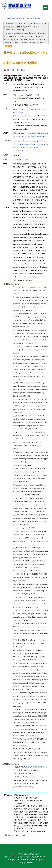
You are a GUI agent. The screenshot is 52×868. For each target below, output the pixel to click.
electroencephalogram (30, 141)
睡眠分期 (16, 133)
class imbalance (27, 151)
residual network (30, 144)
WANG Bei (25, 109)
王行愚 (36, 95)
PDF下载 (11, 70)
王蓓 (21, 95)
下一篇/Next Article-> (33, 19)
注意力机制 (30, 137)
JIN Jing (33, 109)
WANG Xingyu (18, 112)
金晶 (26, 95)
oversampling (37, 151)
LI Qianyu (17, 109)
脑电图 (23, 133)
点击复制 (8, 46)
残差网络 (41, 133)
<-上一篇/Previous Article (14, 19)
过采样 (45, 137)
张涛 (31, 95)
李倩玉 (16, 95)
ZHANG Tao (42, 109)
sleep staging (17, 141)
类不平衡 (38, 137)
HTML (23, 70)
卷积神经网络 (31, 133)
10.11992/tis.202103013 (21, 159)
